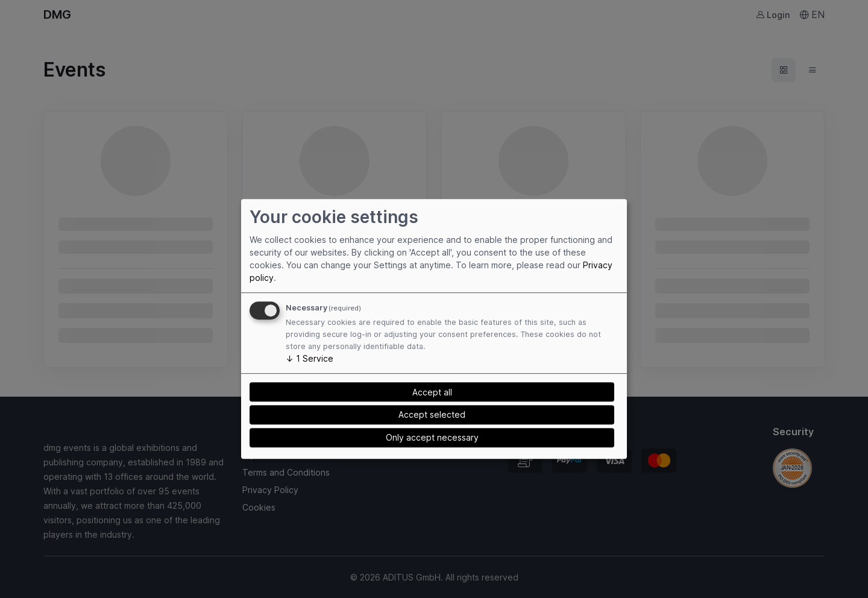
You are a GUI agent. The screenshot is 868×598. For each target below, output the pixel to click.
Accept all (432, 392)
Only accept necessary (432, 437)
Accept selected (432, 414)
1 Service (310, 358)
